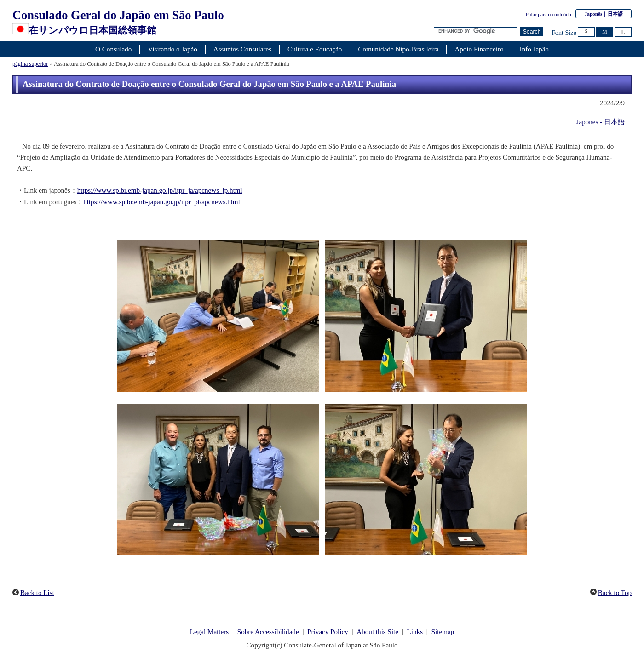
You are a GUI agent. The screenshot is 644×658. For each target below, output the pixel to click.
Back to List (37, 593)
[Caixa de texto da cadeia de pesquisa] (476, 31)
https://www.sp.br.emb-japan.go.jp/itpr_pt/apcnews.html (162, 202)
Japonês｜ (603, 14)
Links (415, 632)
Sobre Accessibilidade (268, 632)
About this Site (377, 632)
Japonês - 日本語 (601, 122)
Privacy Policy (328, 632)
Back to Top (615, 593)
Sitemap (443, 632)
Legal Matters (209, 632)
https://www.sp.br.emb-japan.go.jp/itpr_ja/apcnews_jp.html (160, 190)
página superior (30, 64)
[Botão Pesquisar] (531, 32)
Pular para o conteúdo (549, 14)
